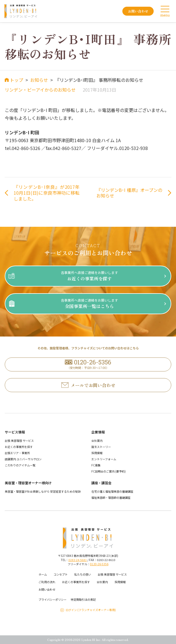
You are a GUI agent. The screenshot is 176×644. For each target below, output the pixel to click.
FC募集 (96, 465)
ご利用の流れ (47, 582)
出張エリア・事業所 (17, 453)
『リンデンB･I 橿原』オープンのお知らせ (129, 193)
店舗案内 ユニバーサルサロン (23, 459)
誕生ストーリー (101, 447)
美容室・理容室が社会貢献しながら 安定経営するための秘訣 (43, 491)
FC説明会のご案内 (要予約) (109, 471)
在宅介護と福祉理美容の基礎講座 (112, 491)
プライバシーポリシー (53, 599)
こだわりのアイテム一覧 (20, 465)
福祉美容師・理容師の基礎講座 (111, 498)
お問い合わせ (47, 589)
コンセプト (61, 574)
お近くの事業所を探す (19, 447)
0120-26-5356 (99, 564)
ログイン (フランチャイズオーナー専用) (91, 610)
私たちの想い (83, 574)
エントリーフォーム (104, 459)
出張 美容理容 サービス (19, 441)
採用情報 (97, 453)
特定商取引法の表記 (83, 599)
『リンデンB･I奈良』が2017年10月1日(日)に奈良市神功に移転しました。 (47, 193)
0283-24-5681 (78, 560)
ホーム (43, 574)
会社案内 (97, 441)
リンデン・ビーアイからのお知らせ (40, 90)
